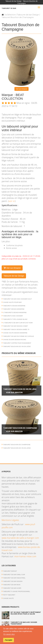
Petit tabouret (9, 595)
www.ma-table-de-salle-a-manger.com (20, 538)
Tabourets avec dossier (13, 316)
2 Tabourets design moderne (15, 313)
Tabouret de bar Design (28, 15)
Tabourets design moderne (14, 306)
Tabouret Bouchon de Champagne (20, 428)
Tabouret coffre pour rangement (17, 343)
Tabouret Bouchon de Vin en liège (17, 346)
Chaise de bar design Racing (15, 340)
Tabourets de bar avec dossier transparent (24, 623)
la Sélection (10, 15)
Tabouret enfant (10, 571)
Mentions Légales (10, 520)
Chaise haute (8, 598)
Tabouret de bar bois (12, 585)
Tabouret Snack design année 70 (16, 329)
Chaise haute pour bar (12, 302)
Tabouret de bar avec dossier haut (17, 299)
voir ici (12, 201)
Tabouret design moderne (14, 309)
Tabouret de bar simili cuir (14, 575)
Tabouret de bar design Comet (16, 326)
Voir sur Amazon (21, 89)
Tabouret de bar (9, 8)
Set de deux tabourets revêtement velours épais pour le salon (26, 613)
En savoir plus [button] (9, 634)
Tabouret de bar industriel (14, 578)
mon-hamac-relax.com (25, 556)
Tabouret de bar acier (12, 588)
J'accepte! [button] (8, 640)
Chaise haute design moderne (15, 333)
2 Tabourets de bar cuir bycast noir (18, 323)
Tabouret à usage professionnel (17, 591)
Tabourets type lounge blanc (15, 319)
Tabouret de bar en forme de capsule (19, 336)
